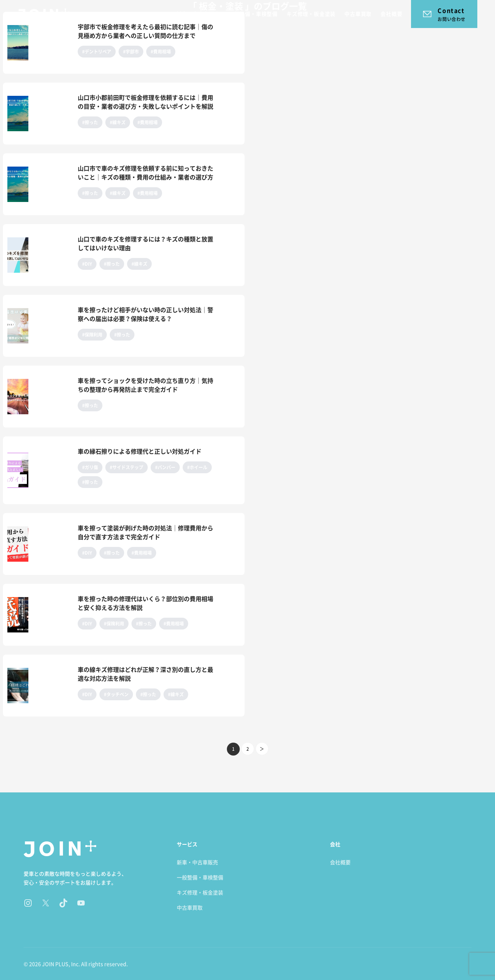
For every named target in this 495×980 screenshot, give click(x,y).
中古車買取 (358, 14)
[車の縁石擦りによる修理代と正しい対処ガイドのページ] (39, 470)
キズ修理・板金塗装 (311, 14)
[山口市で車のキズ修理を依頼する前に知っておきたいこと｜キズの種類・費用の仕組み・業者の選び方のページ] (39, 184)
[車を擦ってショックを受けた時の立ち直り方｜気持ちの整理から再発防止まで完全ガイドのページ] (39, 397)
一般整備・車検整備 (253, 14)
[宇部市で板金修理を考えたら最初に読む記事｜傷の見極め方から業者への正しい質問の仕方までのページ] (39, 43)
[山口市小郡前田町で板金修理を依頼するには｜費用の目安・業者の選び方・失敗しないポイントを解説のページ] (39, 114)
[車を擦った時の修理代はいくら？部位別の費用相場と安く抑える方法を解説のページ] (39, 615)
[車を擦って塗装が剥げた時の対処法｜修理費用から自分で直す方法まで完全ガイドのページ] (39, 544)
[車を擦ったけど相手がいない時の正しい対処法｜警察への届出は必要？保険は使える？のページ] (39, 326)
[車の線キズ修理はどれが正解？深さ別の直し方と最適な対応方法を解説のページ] (39, 686)
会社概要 (391, 14)
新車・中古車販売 (198, 14)
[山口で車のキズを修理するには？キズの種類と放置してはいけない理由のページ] (39, 255)
